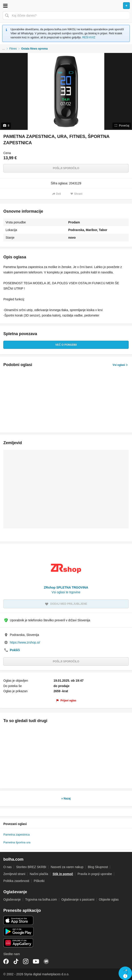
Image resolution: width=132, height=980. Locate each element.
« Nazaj (66, 799)
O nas (7, 867)
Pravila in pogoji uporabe (95, 874)
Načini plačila (39, 874)
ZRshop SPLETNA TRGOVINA (66, 587)
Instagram (26, 961)
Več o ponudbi (66, 345)
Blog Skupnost (98, 867)
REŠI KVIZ (89, 37)
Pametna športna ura (17, 842)
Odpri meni (5, 6)
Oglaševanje (12, 899)
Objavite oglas (109, 899)
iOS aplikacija (18, 920)
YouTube (36, 961)
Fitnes (13, 49)
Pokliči (15, 650)
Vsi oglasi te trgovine (66, 592)
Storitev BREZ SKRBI (31, 867)
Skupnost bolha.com (46, 961)
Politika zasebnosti (16, 881)
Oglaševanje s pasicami (78, 899)
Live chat (125, 973)
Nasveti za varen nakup (67, 867)
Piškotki (39, 881)
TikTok (16, 961)
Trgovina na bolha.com (41, 899)
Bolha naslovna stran (66, 6)
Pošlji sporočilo (66, 168)
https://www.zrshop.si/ (25, 642)
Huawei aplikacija (18, 943)
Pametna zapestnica (17, 835)
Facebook (6, 961)
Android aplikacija (18, 932)
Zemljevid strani (14, 874)
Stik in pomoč (63, 874)
